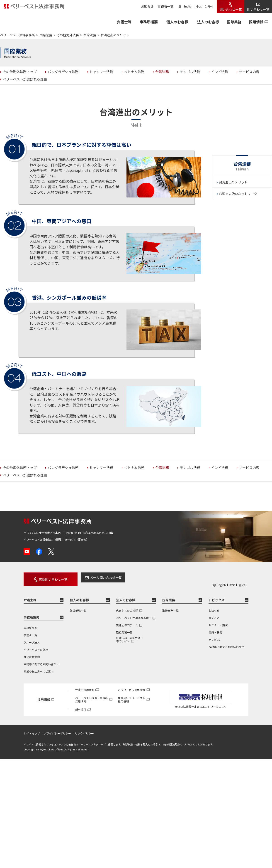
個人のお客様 (177, 22)
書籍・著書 (215, 628)
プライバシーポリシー (57, 730)
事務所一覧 (165, 6)
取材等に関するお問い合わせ (41, 660)
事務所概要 (149, 22)
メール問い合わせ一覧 (96, 577)
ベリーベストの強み (36, 645)
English (188, 6)
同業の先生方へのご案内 (39, 667)
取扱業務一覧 (78, 606)
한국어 (209, 6)
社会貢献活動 (32, 653)
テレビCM (215, 635)
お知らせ (147, 6)
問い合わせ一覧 (231, 9)
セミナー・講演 (218, 621)
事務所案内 (32, 613)
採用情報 (256, 22)
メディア (214, 614)
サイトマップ (32, 730)
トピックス (216, 596)
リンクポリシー (84, 730)
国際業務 (234, 22)
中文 (199, 6)
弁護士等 (30, 596)
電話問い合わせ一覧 (48, 577)
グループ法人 (32, 638)
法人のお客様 (208, 22)
